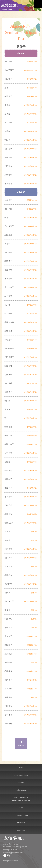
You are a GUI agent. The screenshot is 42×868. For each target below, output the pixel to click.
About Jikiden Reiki (21, 775)
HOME (21, 768)
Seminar (21, 783)
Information (21, 823)
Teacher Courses (21, 790)
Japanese (21, 830)
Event (21, 808)
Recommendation (21, 815)
